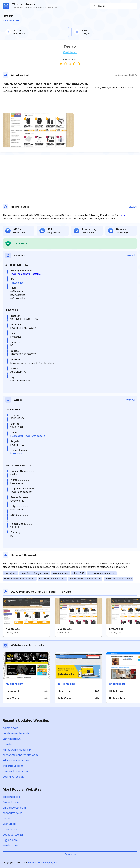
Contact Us (70, 854)
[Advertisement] (70, 103)
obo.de (7, 744)
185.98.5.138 (17, 283)
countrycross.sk (13, 777)
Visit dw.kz (11, 21)
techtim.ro (9, 818)
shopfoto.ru (117, 684)
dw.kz (122, 215)
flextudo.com (11, 802)
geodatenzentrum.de (16, 733)
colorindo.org (11, 797)
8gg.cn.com (10, 840)
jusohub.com (11, 845)
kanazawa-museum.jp (17, 750)
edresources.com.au (16, 760)
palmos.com (10, 728)
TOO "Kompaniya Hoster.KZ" (27, 274)
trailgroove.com (13, 766)
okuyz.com (10, 829)
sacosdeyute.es (13, 813)
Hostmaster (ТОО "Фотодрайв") (29, 436)
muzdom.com (14, 684)
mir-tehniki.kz (66, 684)
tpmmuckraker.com (15, 771)
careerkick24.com (14, 808)
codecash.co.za (13, 835)
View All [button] (133, 207)
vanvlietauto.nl (12, 739)
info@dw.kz (17, 453)
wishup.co (9, 824)
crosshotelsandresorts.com (20, 755)
